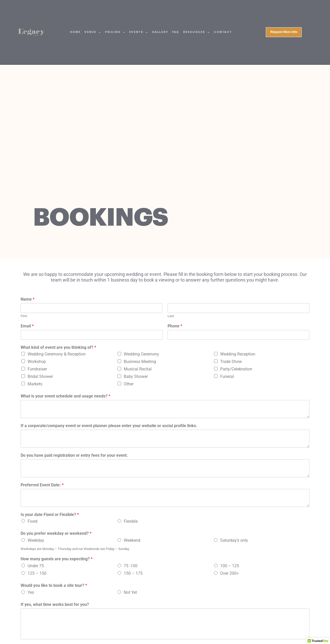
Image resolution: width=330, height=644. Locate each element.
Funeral (227, 376)
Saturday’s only (234, 540)
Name (28, 299)
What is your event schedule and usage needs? (65, 396)
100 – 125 (230, 566)
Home (75, 32)
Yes (31, 592)
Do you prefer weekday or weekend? (56, 533)
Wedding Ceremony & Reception (57, 354)
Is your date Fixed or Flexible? (50, 515)
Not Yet (130, 592)
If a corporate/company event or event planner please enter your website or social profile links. (109, 426)
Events (138, 32)
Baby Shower (136, 376)
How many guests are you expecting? (57, 559)
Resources (196, 32)
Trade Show (231, 362)
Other (129, 384)
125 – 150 (37, 573)
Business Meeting (140, 362)
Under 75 (36, 566)
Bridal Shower (40, 376)
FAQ (176, 32)
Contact (223, 32)
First (24, 316)
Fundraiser (37, 369)
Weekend (132, 540)
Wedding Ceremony (141, 354)
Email (27, 326)
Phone (175, 326)
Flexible (131, 521)
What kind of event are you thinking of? (58, 347)
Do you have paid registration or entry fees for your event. (74, 455)
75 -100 (131, 566)
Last (171, 316)
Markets (35, 384)
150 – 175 (133, 573)
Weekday (36, 540)
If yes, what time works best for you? (55, 604)
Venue (93, 32)
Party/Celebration (236, 369)
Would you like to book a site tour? (54, 585)
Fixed (32, 521)
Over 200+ (229, 573)
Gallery (160, 32)
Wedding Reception (238, 354)
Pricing (115, 32)
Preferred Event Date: (42, 485)
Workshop (37, 362)
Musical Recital (138, 369)
